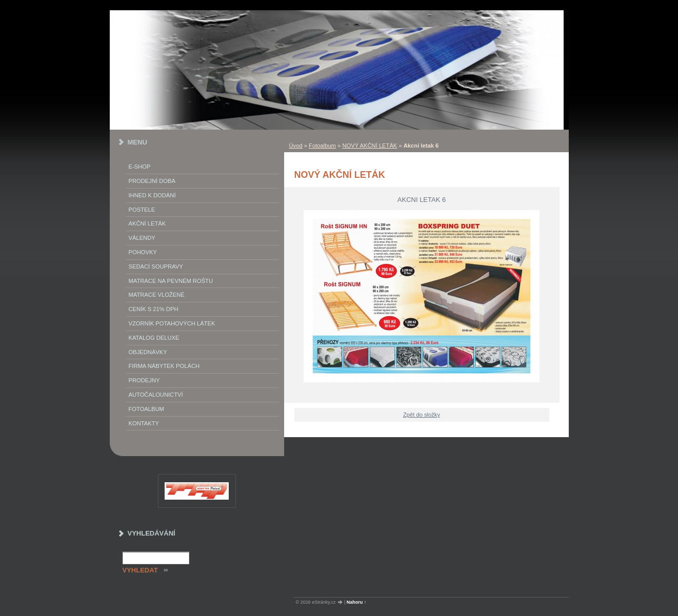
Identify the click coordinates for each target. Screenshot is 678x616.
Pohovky (143, 252)
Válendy (142, 238)
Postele (142, 210)
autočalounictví (156, 395)
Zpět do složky (422, 415)
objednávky (148, 352)
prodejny (144, 380)
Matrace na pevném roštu (171, 281)
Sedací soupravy (156, 266)
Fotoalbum (322, 146)
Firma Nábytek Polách (164, 366)
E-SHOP (140, 167)
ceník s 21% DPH (154, 309)
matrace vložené (157, 295)
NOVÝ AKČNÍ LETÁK (370, 146)
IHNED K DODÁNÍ (152, 195)
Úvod (296, 146)
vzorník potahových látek (172, 323)
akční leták (147, 223)
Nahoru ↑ (357, 602)
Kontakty (144, 423)
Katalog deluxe (154, 338)
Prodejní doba (152, 181)
